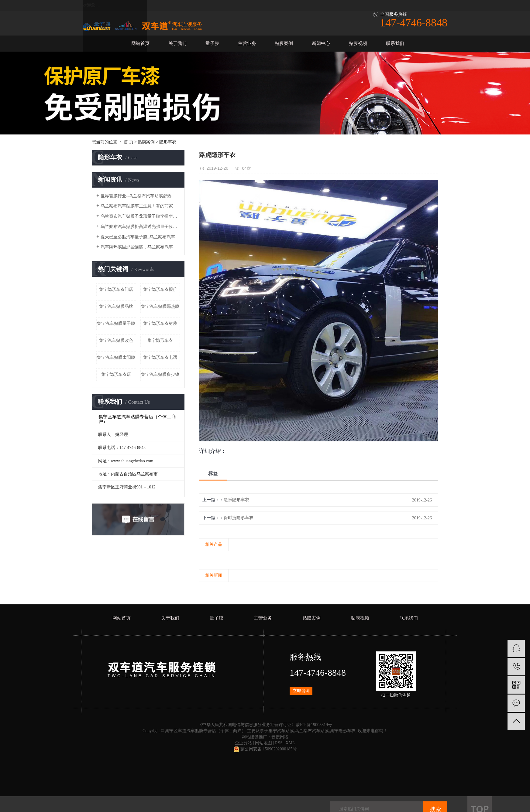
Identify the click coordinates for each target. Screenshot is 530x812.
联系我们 (395, 43)
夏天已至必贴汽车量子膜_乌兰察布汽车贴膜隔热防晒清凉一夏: (140, 237)
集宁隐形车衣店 (116, 374)
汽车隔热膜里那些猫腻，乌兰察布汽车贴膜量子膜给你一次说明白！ (140, 247)
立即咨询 (301, 691)
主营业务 (247, 43)
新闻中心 (321, 43)
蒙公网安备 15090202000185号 (265, 749)
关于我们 (177, 43)
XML (290, 743)
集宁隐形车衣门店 (116, 289)
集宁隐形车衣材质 (160, 323)
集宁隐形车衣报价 (160, 289)
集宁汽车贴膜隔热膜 (160, 306)
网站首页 (140, 43)
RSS (279, 743)
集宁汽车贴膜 (281, 731)
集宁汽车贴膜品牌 (116, 306)
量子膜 (212, 43)
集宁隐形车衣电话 (160, 357)
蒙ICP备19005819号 (314, 725)
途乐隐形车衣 (236, 500)
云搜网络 (280, 737)
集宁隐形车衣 (160, 340)
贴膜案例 (284, 43)
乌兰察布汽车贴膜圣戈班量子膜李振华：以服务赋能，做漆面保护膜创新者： (140, 216)
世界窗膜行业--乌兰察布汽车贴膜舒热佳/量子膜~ (140, 196)
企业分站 (243, 743)
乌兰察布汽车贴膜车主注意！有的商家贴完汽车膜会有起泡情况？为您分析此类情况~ (140, 206)
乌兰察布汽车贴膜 (312, 731)
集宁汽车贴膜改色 (116, 340)
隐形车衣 (168, 142)
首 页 (129, 142)
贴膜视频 (358, 43)
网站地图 (263, 743)
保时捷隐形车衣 (239, 518)
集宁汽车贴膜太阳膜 (116, 357)
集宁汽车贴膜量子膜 (116, 323)
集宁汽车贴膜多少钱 (160, 374)
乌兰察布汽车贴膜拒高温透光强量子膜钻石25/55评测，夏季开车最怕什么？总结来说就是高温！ (140, 227)
